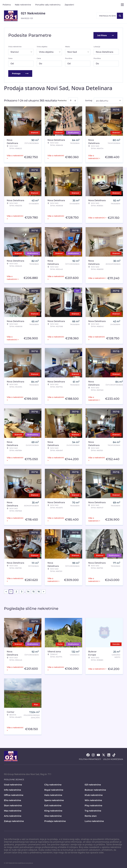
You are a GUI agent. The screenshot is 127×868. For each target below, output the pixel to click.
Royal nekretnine (54, 790)
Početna (7, 5)
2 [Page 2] (16, 591)
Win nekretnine (93, 800)
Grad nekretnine (13, 784)
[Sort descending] (75, 100)
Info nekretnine (13, 790)
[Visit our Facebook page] (88, 755)
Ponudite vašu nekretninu (48, 5)
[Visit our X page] (104, 755)
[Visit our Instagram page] (93, 755)
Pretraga (20, 73)
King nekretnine (53, 810)
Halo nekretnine (53, 795)
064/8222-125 (27, 18)
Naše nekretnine (23, 5)
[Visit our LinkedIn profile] (109, 755)
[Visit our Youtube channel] (98, 755)
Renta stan (91, 816)
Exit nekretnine (53, 805)
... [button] (25, 591)
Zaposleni (69, 5)
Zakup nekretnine (14, 821)
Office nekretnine (14, 795)
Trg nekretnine (93, 810)
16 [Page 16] (39, 591)
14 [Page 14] (28, 591)
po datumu (102, 100)
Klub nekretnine (94, 795)
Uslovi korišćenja (113, 759)
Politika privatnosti (90, 759)
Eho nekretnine (13, 800)
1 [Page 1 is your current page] (11, 591)
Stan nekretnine (13, 805)
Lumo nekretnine (94, 821)
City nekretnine (53, 784)
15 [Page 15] (33, 591)
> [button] (44, 591)
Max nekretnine (13, 810)
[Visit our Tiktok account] (114, 755)
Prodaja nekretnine (55, 821)
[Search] (120, 16)
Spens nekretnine (54, 800)
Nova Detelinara (105, 52)
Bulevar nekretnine (95, 790)
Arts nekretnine (13, 816)
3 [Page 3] (22, 591)
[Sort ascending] (71, 100)
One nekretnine (53, 816)
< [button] (6, 591)
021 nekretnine (93, 784)
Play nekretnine (93, 805)
